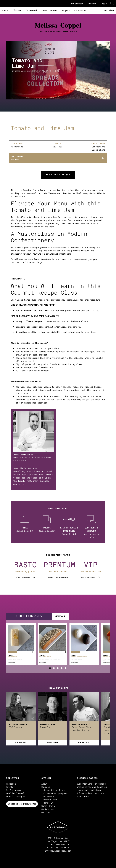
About (5, 10)
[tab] (50, 668)
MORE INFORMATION (25, 577)
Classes (17, 10)
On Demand (31, 10)
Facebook (11, 784)
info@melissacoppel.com (58, 851)
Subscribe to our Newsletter (22, 804)
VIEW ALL (60, 616)
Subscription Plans (54, 790)
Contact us (81, 10)
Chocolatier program (55, 793)
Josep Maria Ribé (12, 663)
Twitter (10, 787)
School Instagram (16, 796)
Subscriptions (49, 10)
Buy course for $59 (58, 175)
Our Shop (109, 10)
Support (66, 10)
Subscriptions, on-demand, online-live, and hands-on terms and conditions (92, 787)
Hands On (48, 803)
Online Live (50, 800)
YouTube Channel (15, 793)
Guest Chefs (48, 806)
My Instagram (13, 790)
